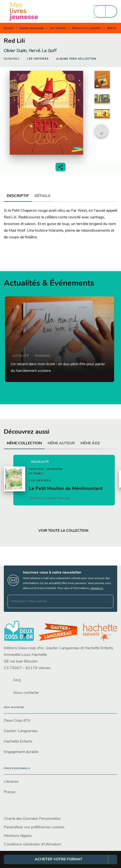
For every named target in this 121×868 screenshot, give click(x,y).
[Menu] (105, 11)
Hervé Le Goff (43, 51)
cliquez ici (97, 588)
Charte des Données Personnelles (32, 819)
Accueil (9, 28)
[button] (38, 59)
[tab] (18, 196)
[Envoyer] (108, 601)
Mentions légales (18, 836)
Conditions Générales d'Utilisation (33, 844)
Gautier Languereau (31, 28)
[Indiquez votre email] (55, 601)
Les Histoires (58, 28)
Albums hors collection (86, 28)
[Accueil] (24, 11)
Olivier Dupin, (16, 51)
